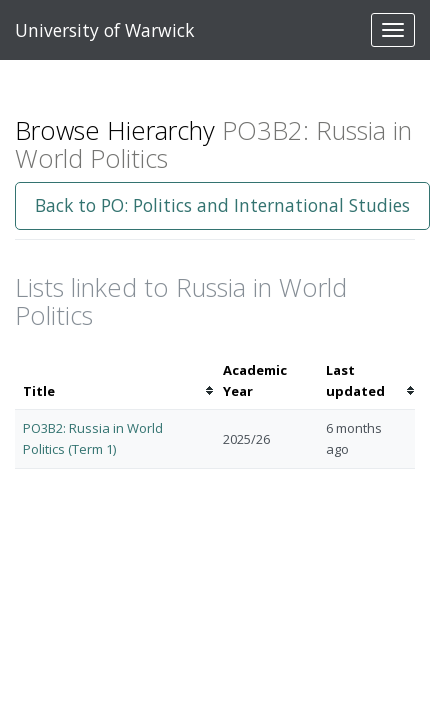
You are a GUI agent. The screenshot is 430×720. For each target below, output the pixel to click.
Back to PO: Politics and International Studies (222, 205)
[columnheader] (115, 381)
